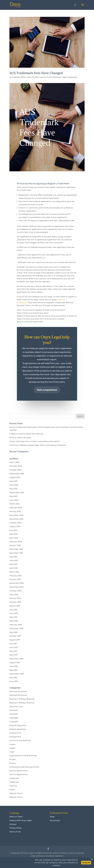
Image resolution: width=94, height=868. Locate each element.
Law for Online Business (50, 77)
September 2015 (17, 674)
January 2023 (15, 511)
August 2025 (15, 477)
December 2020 (17, 583)
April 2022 (14, 538)
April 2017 (14, 655)
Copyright (14, 718)
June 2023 (14, 500)
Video (12, 790)
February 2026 (16, 466)
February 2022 (16, 542)
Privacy (13, 759)
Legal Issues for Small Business (23, 756)
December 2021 (16, 549)
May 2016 (13, 670)
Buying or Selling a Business (22, 699)
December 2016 (16, 659)
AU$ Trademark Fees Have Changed (36, 73)
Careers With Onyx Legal (20, 820)
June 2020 (14, 595)
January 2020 (15, 598)
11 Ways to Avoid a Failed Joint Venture (26, 434)
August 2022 (15, 526)
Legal (64, 77)
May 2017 (13, 651)
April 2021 (14, 568)
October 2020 (15, 591)
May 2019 (13, 617)
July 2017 (13, 644)
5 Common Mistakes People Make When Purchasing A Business (38, 445)
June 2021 (14, 560)
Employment (15, 733)
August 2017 (15, 640)
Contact (13, 824)
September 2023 (17, 492)
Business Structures (18, 691)
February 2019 (16, 625)
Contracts (14, 710)
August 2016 (15, 662)
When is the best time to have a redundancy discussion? (35, 441)
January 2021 (15, 579)
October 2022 (15, 523)
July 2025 (13, 481)
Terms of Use (15, 832)
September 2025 (17, 474)
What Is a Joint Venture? (20, 438)
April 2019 (14, 621)
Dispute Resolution (18, 725)
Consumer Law (16, 706)
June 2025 (14, 485)
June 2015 (14, 681)
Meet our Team (16, 817)
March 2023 (14, 504)
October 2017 (15, 636)
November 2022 (16, 519)
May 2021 (13, 564)
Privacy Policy (15, 828)
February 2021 (15, 576)
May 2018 (13, 632)
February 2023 (16, 508)
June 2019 (14, 613)
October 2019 (15, 602)
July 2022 (13, 530)
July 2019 (13, 610)
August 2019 (15, 606)
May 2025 (13, 489)
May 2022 (13, 534)
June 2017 (14, 647)
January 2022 (15, 545)
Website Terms (16, 793)
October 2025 (15, 470)
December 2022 (16, 515)
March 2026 (15, 462)
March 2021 (14, 572)
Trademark (72, 77)
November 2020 (16, 587)
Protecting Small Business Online (24, 767)
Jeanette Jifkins (19, 77)
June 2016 (14, 666)
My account (55, 820)
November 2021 (16, 553)
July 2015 (13, 678)
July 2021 (13, 557)
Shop (52, 817)
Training (13, 786)
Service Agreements (18, 771)
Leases (12, 744)
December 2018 (16, 628)
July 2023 (13, 496)
